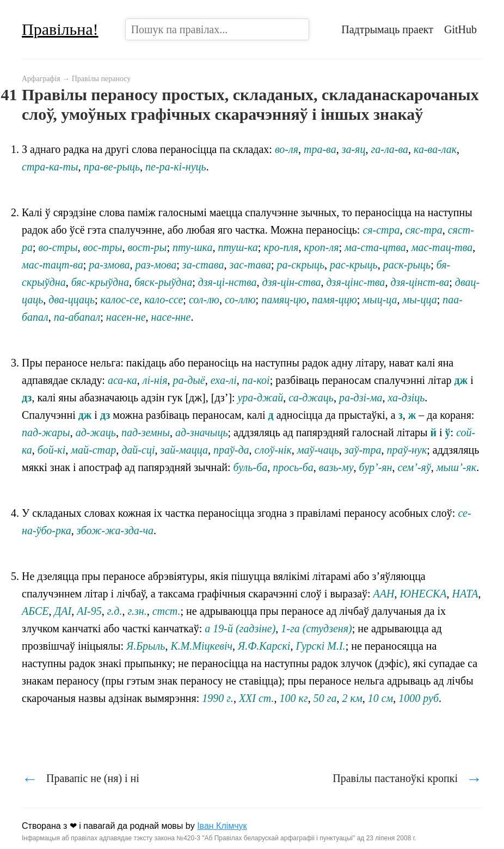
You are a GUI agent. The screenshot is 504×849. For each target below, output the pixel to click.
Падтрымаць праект (387, 29)
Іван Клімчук (222, 826)
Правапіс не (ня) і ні (81, 778)
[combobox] (217, 29)
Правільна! (60, 29)
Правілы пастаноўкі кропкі (407, 778)
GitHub (460, 29)
